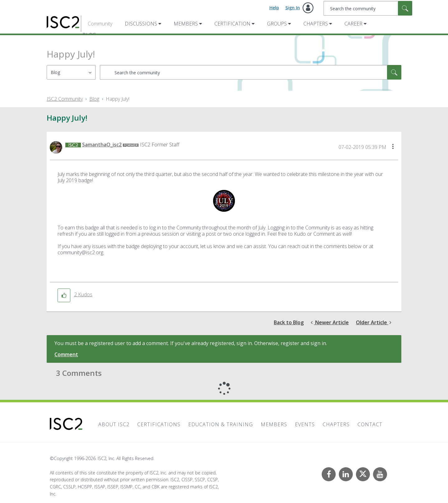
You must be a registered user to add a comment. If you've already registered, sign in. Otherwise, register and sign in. (191, 343)
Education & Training (221, 424)
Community (100, 24)
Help (274, 8)
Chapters (316, 24)
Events (305, 424)
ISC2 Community (65, 99)
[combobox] (368, 8)
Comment (66, 354)
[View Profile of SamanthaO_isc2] (102, 145)
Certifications (159, 424)
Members (186, 24)
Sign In (293, 8)
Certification (232, 24)
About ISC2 (114, 424)
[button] (393, 147)
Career (353, 24)
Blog (94, 99)
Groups (277, 24)
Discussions (141, 24)
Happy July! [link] (118, 99)
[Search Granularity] (71, 72)
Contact (370, 424)
